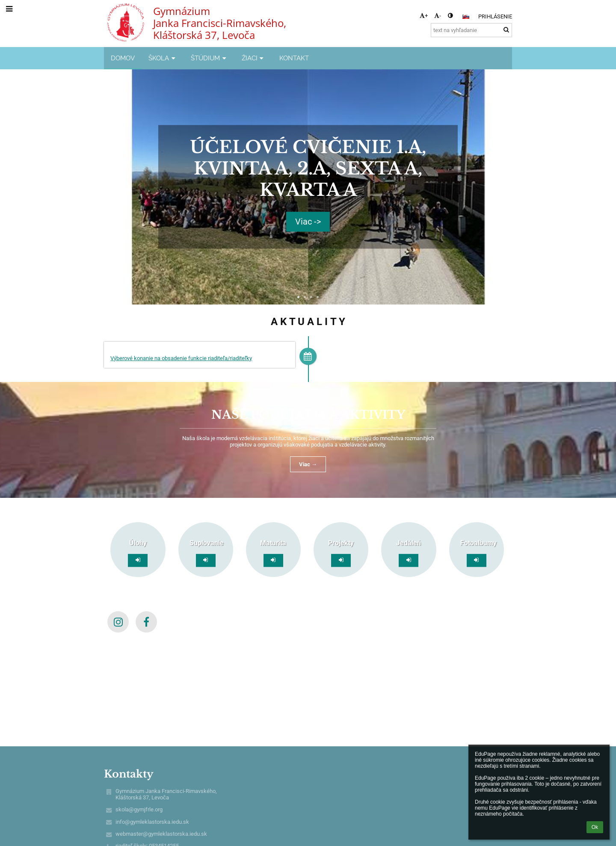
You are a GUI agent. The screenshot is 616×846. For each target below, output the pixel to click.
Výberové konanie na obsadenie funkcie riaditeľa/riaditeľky (181, 358)
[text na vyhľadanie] (471, 30)
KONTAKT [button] (294, 58)
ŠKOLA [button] (163, 58)
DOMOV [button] (123, 58)
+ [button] (424, 16)
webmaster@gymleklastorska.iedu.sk (161, 834)
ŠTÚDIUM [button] (209, 58)
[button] (466, 17)
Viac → (308, 464)
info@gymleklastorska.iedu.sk (152, 822)
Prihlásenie (495, 16)
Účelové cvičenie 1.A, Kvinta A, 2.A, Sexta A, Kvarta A (308, 169)
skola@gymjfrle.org (139, 809)
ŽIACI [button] (254, 58)
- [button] (438, 16)
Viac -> (308, 222)
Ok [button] (595, 827)
